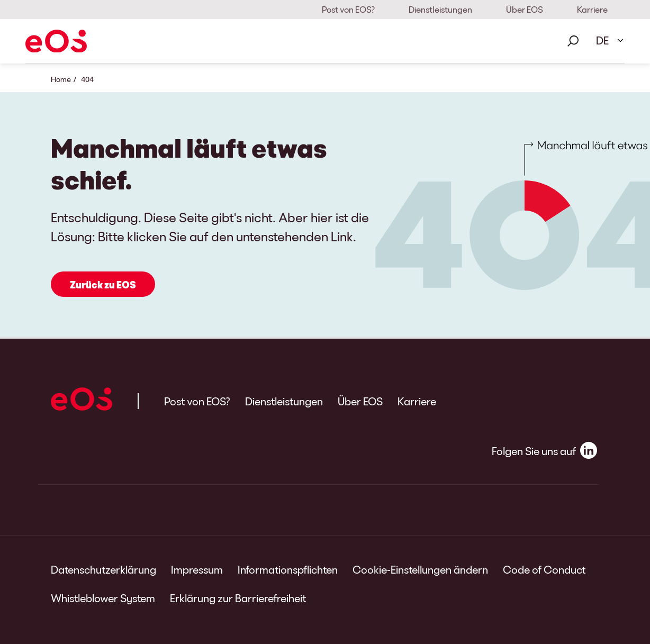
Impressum (197, 569)
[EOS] (56, 41)
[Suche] (573, 41)
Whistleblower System (103, 598)
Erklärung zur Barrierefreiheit (238, 598)
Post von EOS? (348, 9)
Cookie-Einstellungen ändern (420, 569)
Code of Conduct (544, 569)
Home (61, 79)
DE (602, 40)
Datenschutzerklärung (103, 569)
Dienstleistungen (440, 9)
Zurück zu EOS (103, 285)
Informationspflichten (288, 569)
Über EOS (525, 9)
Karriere (592, 9)
